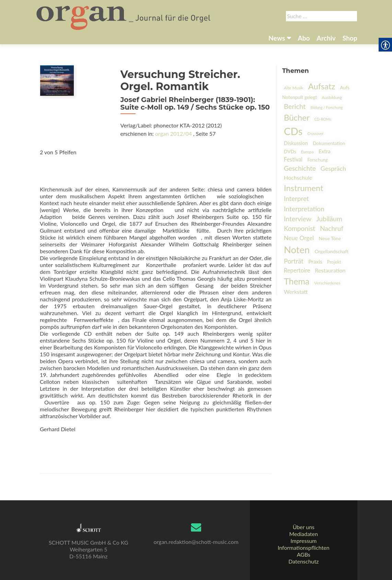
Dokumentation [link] (329, 143)
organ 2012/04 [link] (174, 133)
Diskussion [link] (296, 143)
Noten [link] (297, 250)
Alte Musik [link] (294, 88)
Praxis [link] (315, 261)
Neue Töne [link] (330, 238)
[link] (124, 16)
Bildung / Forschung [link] (326, 107)
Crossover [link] (315, 133)
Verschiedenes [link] (327, 283)
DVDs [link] (290, 151)
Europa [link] (307, 152)
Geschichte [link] (300, 168)
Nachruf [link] (332, 228)
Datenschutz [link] (303, 561)
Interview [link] (298, 219)
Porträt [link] (294, 261)
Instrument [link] (304, 188)
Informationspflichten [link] (304, 548)
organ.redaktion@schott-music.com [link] (196, 542)
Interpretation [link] (304, 209)
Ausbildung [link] (332, 97)
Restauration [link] (330, 270)
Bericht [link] (295, 106)
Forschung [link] (318, 160)
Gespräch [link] (333, 168)
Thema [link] (297, 281)
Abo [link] (304, 38)
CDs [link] (293, 131)
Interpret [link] (296, 198)
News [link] (277, 38)
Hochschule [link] (298, 177)
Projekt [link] (334, 262)
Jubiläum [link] (329, 219)
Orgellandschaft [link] (331, 251)
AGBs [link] (304, 554)
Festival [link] (293, 159)
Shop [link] (350, 38)
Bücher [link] (297, 117)
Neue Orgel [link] (299, 238)
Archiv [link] (326, 38)
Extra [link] (325, 151)
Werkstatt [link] (296, 292)
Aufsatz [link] (322, 86)
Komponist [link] (299, 228)
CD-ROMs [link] (323, 119)
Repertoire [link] (297, 270)
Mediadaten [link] (303, 534)
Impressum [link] (303, 541)
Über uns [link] (304, 527)
